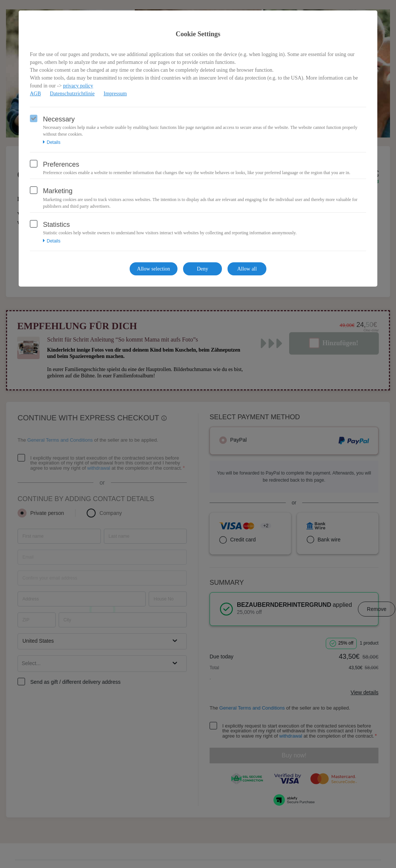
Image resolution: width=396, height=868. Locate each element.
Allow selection (154, 269)
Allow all (247, 269)
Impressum (115, 94)
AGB (35, 94)
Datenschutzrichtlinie (72, 94)
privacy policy (78, 86)
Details (52, 142)
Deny (202, 269)
